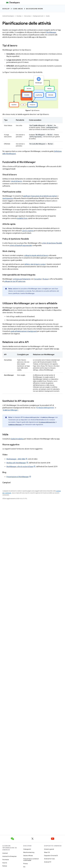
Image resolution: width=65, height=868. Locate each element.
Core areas (18, 9)
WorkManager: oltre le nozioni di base (20, 467)
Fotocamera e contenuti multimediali (31, 860)
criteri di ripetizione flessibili (52, 243)
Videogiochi (27, 849)
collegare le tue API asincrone (15, 281)
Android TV (48, 862)
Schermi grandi (49, 849)
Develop (6, 9)
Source (5, 863)
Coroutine (37, 279)
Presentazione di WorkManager (18, 477)
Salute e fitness (28, 856)
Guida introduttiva (17, 439)
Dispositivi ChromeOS (51, 856)
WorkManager (51, 32)
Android (5, 853)
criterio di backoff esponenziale (21, 246)
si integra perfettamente (22, 279)
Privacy (26, 864)
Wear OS (47, 852)
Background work (35, 9)
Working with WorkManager (16, 463)
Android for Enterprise (9, 856)
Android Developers (8, 16)
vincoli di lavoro (17, 181)
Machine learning (29, 852)
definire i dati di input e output (35, 264)
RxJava (45, 279)
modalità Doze (22, 218)
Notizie (5, 866)
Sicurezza (6, 860)
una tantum (53, 196)
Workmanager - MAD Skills (16, 459)
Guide (48, 16)
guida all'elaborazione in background (24, 331)
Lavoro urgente (28, 231)
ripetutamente (8, 198)
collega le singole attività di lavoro (36, 256)
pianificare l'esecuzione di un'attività (36, 196)
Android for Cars (49, 859)
